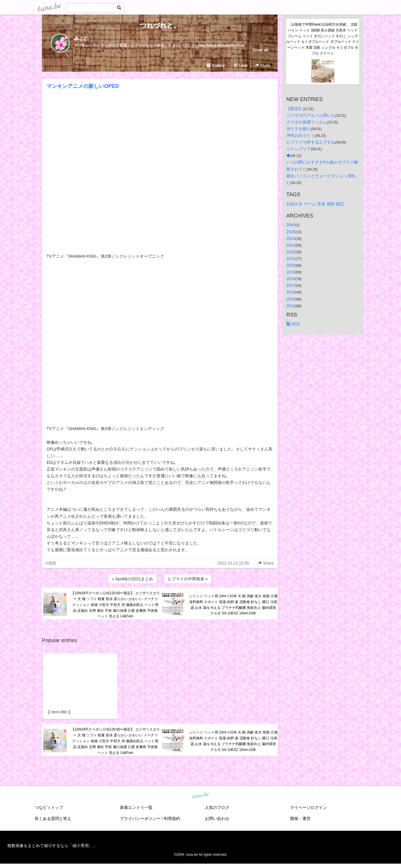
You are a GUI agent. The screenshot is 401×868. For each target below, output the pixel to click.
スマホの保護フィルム (307, 122)
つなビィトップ (49, 807)
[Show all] (260, 50)
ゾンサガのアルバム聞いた (311, 115)
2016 (291, 292)
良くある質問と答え (53, 818)
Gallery (216, 66)
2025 (291, 232)
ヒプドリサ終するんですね (311, 142)
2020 (291, 265)
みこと (81, 38)
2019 (291, 272)
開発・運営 (300, 818)
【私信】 (294, 109)
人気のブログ (217, 807)
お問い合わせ (217, 818)
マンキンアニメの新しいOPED (83, 86)
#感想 (51, 563)
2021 (291, 259)
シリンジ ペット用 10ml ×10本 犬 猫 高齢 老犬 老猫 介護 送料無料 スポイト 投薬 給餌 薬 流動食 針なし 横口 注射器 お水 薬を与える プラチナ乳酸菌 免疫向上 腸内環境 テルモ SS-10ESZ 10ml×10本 (233, 605)
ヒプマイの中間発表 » (188, 579)
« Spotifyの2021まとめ (132, 579)
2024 (291, 238)
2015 (291, 299)
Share (263, 65)
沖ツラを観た (299, 129)
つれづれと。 (160, 25)
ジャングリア (299, 149)
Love (240, 66)
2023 (291, 245)
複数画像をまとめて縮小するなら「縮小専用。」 (52, 846)
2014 (291, 306)
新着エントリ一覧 (136, 807)
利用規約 (172, 818)
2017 (291, 285)
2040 (291, 225)
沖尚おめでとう (301, 135)
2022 (291, 252)
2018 (291, 279)
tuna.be (200, 795)
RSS (293, 324)
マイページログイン (308, 807)
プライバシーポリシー (140, 818)
